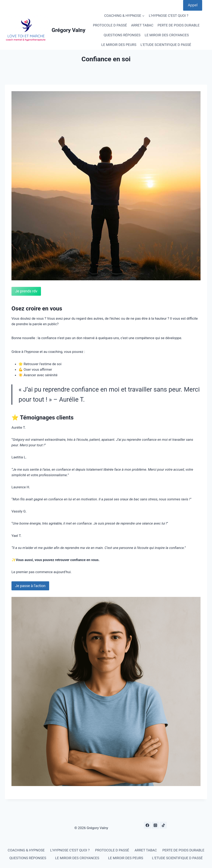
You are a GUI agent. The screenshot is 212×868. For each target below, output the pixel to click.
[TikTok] (163, 825)
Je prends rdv (26, 291)
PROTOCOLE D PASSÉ (110, 25)
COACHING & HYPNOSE (26, 850)
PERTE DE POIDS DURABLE (179, 25)
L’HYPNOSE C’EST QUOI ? (168, 16)
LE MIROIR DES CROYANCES (167, 35)
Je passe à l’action (30, 586)
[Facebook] (147, 825)
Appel (193, 5)
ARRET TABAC (142, 25)
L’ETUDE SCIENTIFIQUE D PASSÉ (166, 45)
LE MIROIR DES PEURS (119, 45)
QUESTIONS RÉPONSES (122, 35)
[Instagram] (155, 825)
